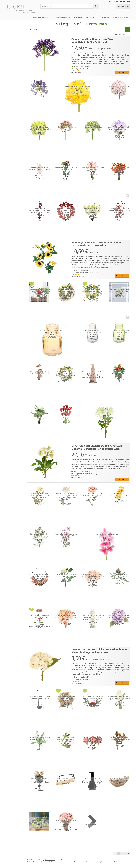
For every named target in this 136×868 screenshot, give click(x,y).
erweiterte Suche (122, 34)
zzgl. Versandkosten (49, 860)
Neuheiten (91, 18)
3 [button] (125, 853)
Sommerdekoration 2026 (42, 18)
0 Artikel (121, 6)
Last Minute (104, 18)
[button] (128, 853)
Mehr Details (122, 72)
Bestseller (79, 18)
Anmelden (125, 1)
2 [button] (122, 853)
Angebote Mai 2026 (63, 18)
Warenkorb (114, 1)
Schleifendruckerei (120, 18)
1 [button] (119, 853)
